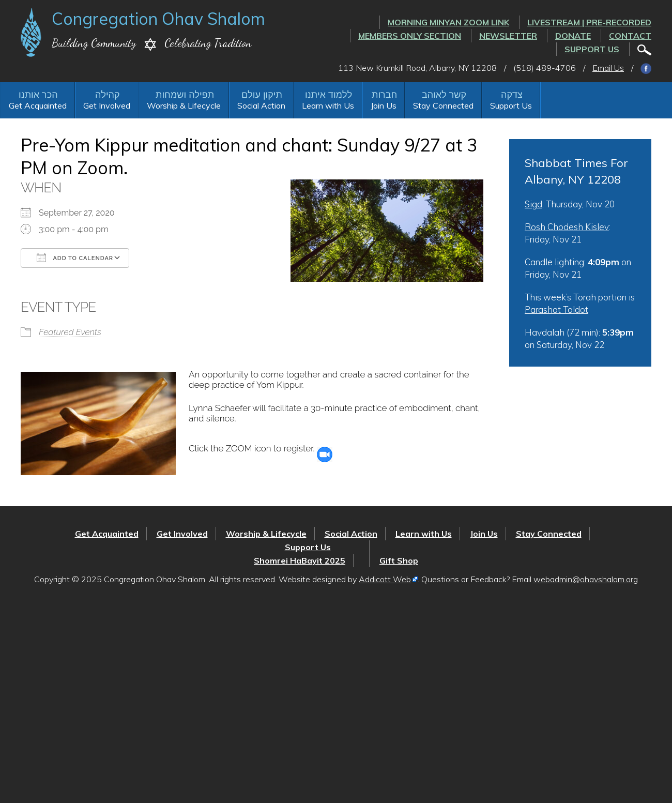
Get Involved (107, 105)
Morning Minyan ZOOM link (448, 22)
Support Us (592, 49)
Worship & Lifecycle (184, 105)
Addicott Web (385, 579)
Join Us (384, 105)
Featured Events (70, 332)
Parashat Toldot (556, 309)
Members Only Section (410, 36)
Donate (573, 36)
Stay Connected (443, 105)
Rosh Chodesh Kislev (567, 227)
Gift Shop (399, 560)
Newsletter (508, 36)
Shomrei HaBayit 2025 (300, 560)
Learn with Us (328, 105)
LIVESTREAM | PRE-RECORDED (589, 22)
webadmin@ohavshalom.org (586, 579)
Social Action (261, 105)
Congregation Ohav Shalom (158, 19)
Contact (630, 36)
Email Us (608, 68)
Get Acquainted (38, 105)
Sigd (533, 204)
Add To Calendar (75, 257)
